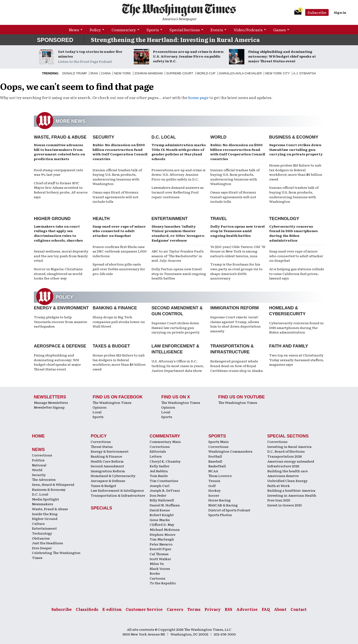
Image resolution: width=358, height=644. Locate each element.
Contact (299, 609)
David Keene (160, 510)
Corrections (42, 455)
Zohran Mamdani (149, 73)
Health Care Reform (107, 461)
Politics (38, 460)
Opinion (100, 407)
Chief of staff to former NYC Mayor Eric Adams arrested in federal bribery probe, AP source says (61, 190)
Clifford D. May (162, 524)
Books (155, 573)
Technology (284, 219)
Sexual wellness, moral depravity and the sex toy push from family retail (61, 256)
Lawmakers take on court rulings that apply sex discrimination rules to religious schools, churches (58, 233)
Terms (194, 609)
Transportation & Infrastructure (118, 495)
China (106, 73)
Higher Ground (52, 219)
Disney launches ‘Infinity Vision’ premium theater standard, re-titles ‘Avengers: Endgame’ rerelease (178, 233)
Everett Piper (161, 549)
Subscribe (317, 12)
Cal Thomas (159, 554)
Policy (95, 30)
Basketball (217, 466)
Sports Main (219, 441)
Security (103, 137)
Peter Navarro (161, 544)
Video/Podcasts (248, 30)
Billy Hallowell (162, 500)
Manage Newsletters (51, 402)
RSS (228, 609)
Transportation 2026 (285, 456)
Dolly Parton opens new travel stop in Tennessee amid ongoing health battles (179, 273)
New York (123, 73)
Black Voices (160, 568)
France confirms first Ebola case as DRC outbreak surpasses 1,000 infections (120, 251)
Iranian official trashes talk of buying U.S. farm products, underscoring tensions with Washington (117, 177)
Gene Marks (160, 520)
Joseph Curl (160, 486)
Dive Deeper (42, 548)
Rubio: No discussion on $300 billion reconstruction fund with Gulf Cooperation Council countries (120, 152)
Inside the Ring (45, 514)
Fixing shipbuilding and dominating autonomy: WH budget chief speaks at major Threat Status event (282, 56)
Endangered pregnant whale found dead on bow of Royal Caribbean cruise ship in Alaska (237, 366)
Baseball (215, 461)
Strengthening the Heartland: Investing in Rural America (175, 39)
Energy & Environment (61, 308)
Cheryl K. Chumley (165, 461)
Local (97, 412)
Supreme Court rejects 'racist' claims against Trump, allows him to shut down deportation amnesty (235, 324)
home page (198, 97)
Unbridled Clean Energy (287, 481)
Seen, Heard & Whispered (53, 484)
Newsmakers (43, 504)
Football (215, 456)
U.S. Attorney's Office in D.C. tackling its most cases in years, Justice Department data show (178, 366)
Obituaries (41, 538)
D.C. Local (164, 137)
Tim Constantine (164, 481)
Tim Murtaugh (162, 539)
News (74, 30)
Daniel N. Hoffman (165, 505)
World (218, 137)
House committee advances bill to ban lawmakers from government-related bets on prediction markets (59, 152)
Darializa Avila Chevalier (240, 73)
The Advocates (44, 479)
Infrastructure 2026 (283, 466)
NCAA (213, 471)
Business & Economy (294, 137)
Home (38, 436)
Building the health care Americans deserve (288, 473)
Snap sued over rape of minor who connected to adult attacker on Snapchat (119, 231)
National (39, 465)
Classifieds (87, 609)
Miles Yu (157, 563)
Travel (219, 219)
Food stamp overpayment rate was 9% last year (58, 172)
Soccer (214, 495)
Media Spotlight (45, 499)
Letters (156, 456)
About (280, 609)
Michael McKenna (165, 529)
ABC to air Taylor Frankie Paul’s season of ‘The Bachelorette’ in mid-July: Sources (178, 256)
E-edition (112, 609)
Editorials (158, 451)
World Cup (206, 73)
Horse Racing (219, 500)
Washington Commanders (230, 451)
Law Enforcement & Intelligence (117, 490)
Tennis (214, 481)
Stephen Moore (163, 534)
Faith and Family (289, 346)
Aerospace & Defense (60, 346)
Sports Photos (220, 515)
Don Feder (158, 495)
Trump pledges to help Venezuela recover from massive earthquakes (60, 322)
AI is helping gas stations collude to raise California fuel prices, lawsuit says (297, 273)
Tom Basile (159, 476)
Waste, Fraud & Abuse (60, 137)
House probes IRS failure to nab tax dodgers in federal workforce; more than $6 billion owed (296, 172)
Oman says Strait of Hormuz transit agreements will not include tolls (116, 197)
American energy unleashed (291, 461)
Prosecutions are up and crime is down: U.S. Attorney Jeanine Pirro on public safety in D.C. (188, 56)
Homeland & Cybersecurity (113, 476)
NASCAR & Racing (223, 505)
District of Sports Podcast (229, 510)
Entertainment (170, 219)
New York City (277, 73)
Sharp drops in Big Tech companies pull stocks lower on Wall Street (119, 322)
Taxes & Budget (111, 346)
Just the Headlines (47, 543)
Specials (101, 508)
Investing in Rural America (289, 446)
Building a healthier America (291, 490)
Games (280, 30)
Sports (153, 30)
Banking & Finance (115, 308)
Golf (212, 486)
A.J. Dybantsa (305, 73)
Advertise (247, 609)
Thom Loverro (220, 476)
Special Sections (185, 30)
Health (101, 219)
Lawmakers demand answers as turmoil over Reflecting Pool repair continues (178, 192)
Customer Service (144, 609)
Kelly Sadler (160, 466)
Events (217, 30)
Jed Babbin (159, 471)
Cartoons (157, 578)
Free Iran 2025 (279, 500)
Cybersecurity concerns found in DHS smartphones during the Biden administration (293, 233)
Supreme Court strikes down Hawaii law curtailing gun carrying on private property (296, 149)
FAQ (266, 609)
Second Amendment (107, 466)
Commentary (124, 30)
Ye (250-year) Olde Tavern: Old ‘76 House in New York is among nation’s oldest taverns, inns (238, 251)
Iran (94, 73)
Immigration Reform (235, 308)
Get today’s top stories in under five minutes (90, 54)
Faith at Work (279, 486)
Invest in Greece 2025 (285, 505)
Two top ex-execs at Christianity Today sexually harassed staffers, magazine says (297, 360)
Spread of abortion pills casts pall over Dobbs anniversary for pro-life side (119, 269)
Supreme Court (180, 73)
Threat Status (102, 446)
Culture (38, 523)
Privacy (213, 609)
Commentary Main (165, 441)
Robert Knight (162, 515)
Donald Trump (75, 73)
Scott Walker (160, 559)
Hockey (215, 490)
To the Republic (163, 583)
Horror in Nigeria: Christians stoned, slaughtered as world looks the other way (58, 273)
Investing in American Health (292, 495)
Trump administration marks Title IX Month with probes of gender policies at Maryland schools (179, 152)
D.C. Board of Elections (286, 451)
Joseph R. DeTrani (165, 490)
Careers (175, 609)
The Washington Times (112, 402)
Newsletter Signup (49, 407)
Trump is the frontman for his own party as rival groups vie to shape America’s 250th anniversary (236, 271)
